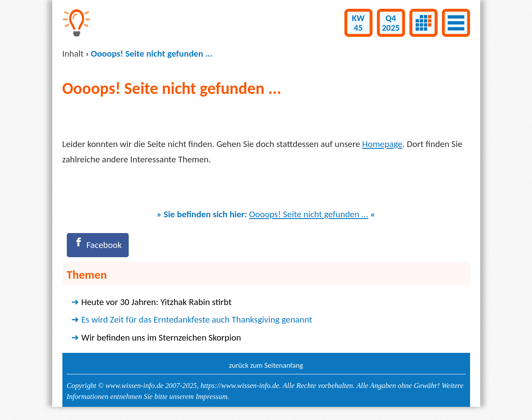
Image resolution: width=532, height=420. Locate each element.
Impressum (211, 397)
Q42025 (391, 23)
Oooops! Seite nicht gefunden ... (309, 214)
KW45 (358, 23)
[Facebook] (98, 245)
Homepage (382, 144)
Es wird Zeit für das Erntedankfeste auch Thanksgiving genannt (197, 319)
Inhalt (73, 54)
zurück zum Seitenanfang (266, 365)
